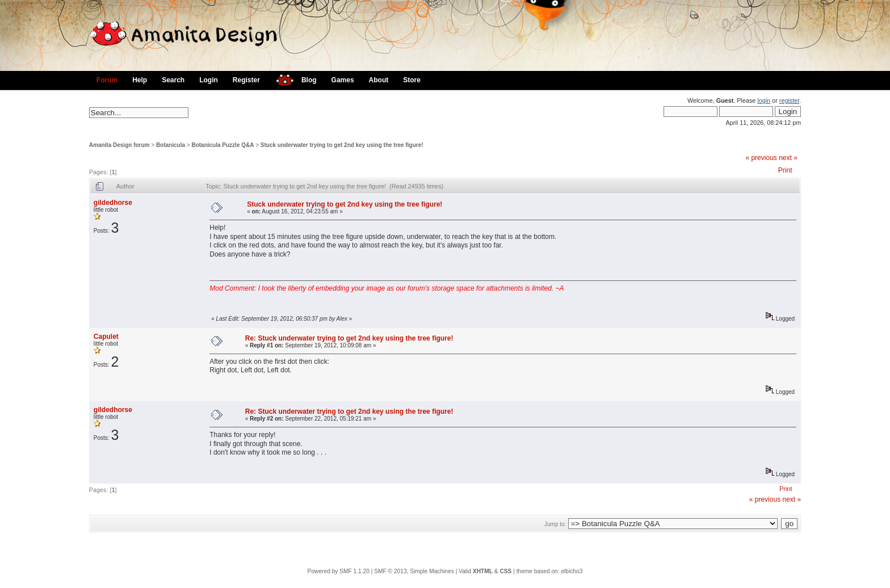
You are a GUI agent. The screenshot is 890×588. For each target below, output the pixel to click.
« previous (761, 158)
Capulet (106, 337)
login (764, 100)
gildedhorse (113, 203)
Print (785, 170)
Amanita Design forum (119, 145)
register (789, 100)
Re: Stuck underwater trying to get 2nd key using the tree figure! (349, 338)
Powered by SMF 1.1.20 (339, 571)
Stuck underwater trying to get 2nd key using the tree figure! (342, 145)
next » (788, 158)
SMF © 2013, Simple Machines (414, 571)
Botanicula (171, 145)
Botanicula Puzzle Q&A (222, 145)
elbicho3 (572, 571)
